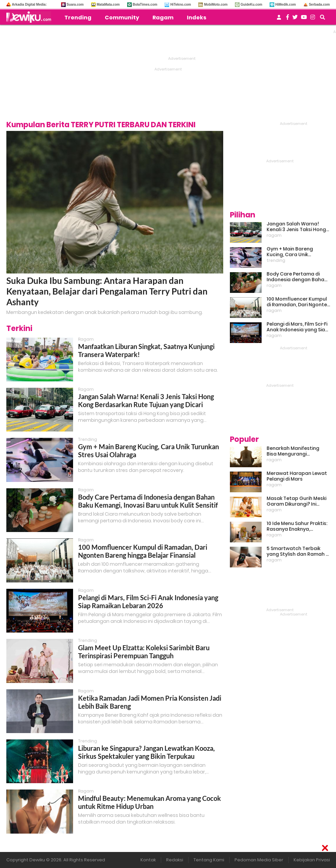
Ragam (163, 18)
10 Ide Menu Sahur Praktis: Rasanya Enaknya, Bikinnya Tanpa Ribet (297, 526)
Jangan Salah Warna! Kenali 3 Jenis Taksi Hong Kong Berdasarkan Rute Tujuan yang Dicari (146, 400)
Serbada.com (319, 5)
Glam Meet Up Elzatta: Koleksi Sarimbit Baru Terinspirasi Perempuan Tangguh (144, 652)
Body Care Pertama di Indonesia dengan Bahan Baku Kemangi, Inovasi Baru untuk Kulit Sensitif (148, 501)
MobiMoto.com (216, 5)
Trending (78, 18)
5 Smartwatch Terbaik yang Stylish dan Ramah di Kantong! (298, 551)
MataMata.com (108, 5)
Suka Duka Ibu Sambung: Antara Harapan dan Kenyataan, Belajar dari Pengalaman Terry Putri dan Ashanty (107, 291)
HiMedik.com (286, 5)
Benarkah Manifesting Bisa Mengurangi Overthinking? (293, 451)
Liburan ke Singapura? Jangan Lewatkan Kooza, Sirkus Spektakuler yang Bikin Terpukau (146, 752)
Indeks (197, 18)
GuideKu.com (251, 5)
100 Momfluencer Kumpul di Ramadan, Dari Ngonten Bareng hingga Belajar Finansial (143, 551)
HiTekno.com (181, 5)
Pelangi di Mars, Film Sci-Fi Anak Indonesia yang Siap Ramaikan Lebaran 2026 (148, 601)
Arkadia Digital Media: (29, 5)
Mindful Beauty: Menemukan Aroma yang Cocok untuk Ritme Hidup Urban (149, 802)
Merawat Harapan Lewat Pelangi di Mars (297, 476)
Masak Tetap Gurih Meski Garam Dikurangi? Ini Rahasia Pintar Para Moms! (296, 501)
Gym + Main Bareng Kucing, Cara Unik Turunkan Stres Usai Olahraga (290, 252)
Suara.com (75, 5)
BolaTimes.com (145, 5)
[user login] (279, 19)
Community (122, 18)
